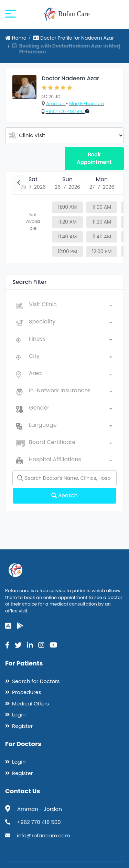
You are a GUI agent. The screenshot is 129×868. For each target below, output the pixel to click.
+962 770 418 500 (65, 111)
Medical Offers (30, 704)
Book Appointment (94, 158)
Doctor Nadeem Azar (70, 78)
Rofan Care (66, 14)
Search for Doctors (36, 681)
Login (19, 715)
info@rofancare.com (43, 835)
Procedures (27, 692)
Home (16, 38)
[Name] (64, 478)
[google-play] (20, 626)
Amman (56, 104)
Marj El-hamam (87, 104)
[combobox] (71, 306)
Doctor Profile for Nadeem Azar (74, 38)
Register (22, 726)
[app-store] (8, 626)
